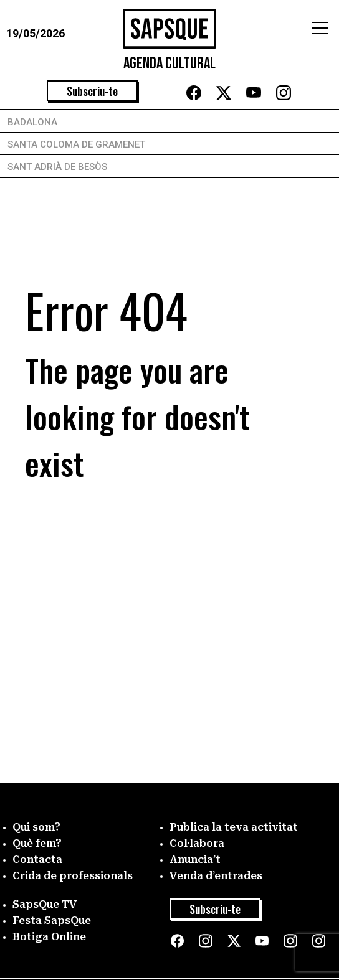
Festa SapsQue (52, 921)
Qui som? (36, 827)
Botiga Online (49, 937)
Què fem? (37, 843)
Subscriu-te (92, 91)
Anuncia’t (195, 860)
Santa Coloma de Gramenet (76, 144)
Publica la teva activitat (234, 827)
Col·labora (197, 843)
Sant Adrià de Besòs (57, 167)
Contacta (37, 860)
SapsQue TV (45, 904)
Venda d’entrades (216, 876)
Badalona (32, 122)
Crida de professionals (73, 876)
